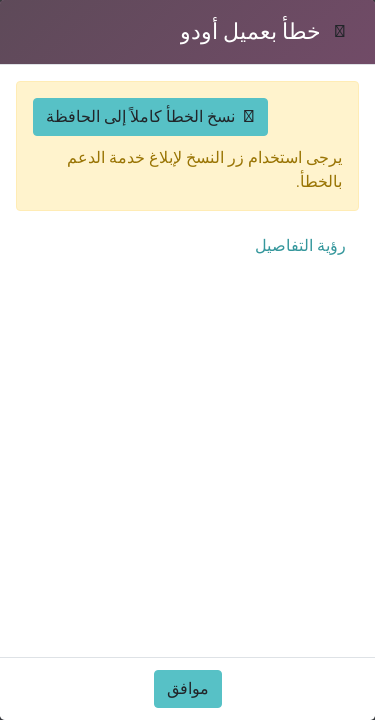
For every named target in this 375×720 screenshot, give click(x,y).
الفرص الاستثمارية (291, 280)
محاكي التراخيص (116, 360)
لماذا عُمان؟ (311, 464)
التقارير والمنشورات (285, 504)
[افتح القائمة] (76, 65)
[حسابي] (116, 65)
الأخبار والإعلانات (121, 504)
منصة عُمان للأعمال (106, 648)
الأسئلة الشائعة (302, 544)
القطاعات (318, 320)
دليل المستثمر (125, 280)
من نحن (325, 648)
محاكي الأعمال (123, 320)
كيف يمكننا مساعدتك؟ (277, 688)
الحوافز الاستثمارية (114, 464)
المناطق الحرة (125, 688)
